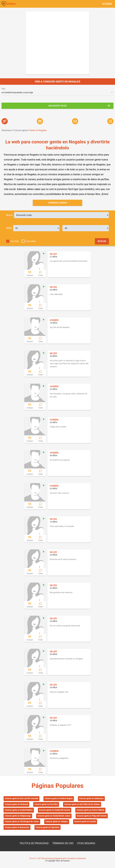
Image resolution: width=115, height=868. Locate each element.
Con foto (15, 241)
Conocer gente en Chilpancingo (18, 816)
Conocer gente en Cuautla (85, 822)
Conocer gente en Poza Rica (46, 804)
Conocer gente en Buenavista (17, 827)
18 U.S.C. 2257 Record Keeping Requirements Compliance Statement (57, 858)
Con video (31, 241)
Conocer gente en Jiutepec (57, 822)
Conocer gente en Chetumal (16, 804)
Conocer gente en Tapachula (48, 827)
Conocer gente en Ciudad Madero (19, 810)
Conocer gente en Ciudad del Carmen (55, 810)
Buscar (10, 215)
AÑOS (9, 228)
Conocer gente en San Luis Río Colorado (21, 798)
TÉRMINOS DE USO (63, 843)
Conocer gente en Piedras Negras (59, 798)
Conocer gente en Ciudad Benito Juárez (54, 816)
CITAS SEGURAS (86, 843)
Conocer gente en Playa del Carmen (92, 816)
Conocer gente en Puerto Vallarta (90, 810)
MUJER (53, 254)
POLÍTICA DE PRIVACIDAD (34, 843)
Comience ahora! (58, 203)
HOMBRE (54, 320)
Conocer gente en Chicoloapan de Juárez (22, 822)
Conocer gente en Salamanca (91, 798)
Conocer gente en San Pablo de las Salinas (82, 804)
